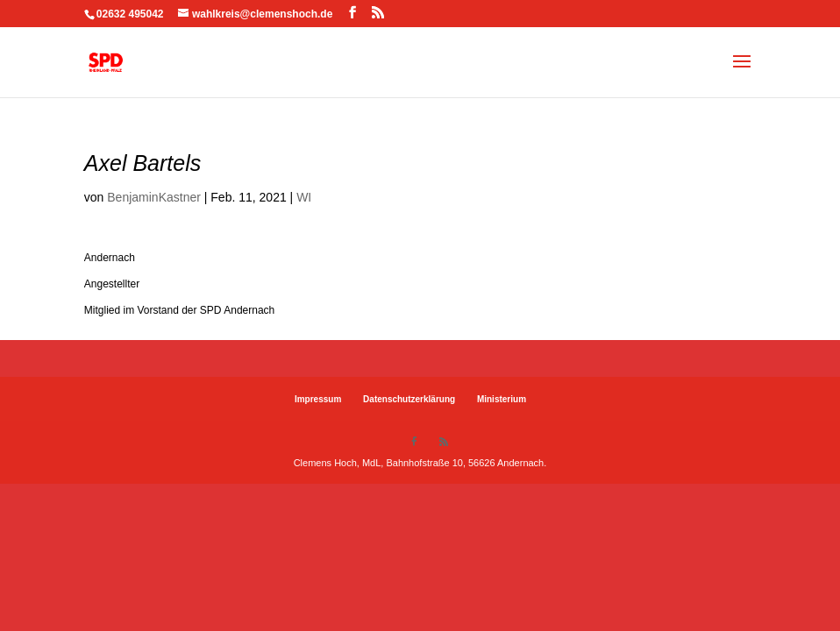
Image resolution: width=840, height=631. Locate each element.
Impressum (318, 399)
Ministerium (502, 399)
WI (304, 197)
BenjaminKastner (154, 197)
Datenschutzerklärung (409, 399)
